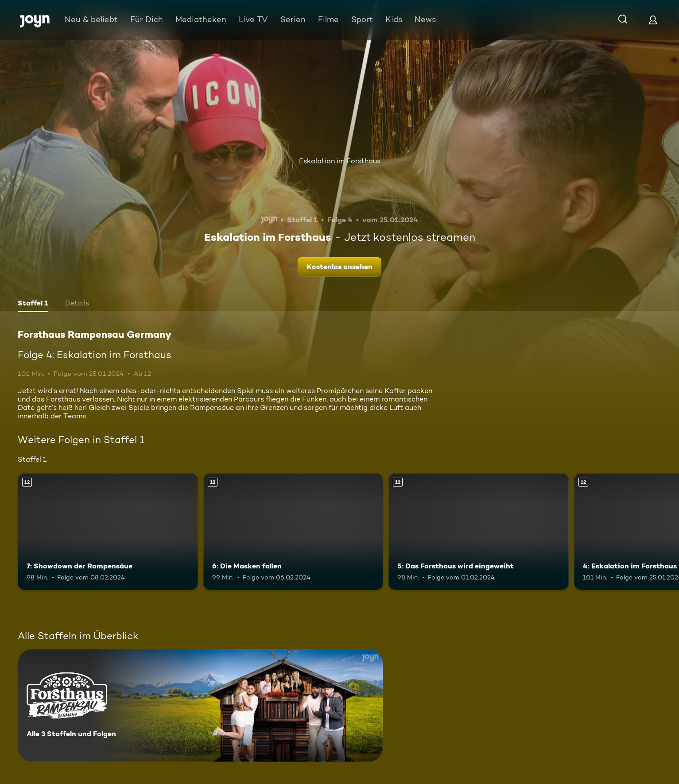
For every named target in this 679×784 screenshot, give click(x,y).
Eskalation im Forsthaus (340, 161)
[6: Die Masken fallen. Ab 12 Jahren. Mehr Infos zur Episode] (293, 532)
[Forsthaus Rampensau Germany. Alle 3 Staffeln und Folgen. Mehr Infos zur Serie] (200, 705)
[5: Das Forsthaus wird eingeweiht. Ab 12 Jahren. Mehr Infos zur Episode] (479, 532)
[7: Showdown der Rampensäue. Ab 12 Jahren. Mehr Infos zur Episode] (108, 532)
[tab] (33, 304)
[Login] (653, 20)
